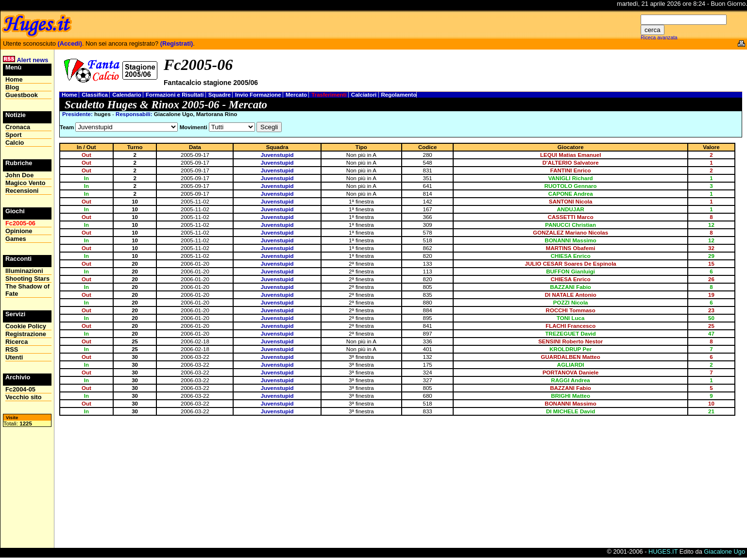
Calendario (127, 95)
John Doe (19, 175)
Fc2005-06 (20, 223)
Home (70, 95)
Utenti (14, 357)
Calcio (15, 143)
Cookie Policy (26, 326)
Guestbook (22, 95)
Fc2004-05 (20, 389)
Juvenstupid (277, 155)
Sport (13, 135)
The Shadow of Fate (27, 290)
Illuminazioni (24, 271)
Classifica (95, 95)
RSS (12, 349)
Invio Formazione (259, 95)
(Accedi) (70, 43)
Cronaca (18, 127)
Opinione (19, 231)
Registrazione (26, 334)
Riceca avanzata (659, 38)
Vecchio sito (24, 397)
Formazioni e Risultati (176, 95)
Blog (12, 87)
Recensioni (22, 191)
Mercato (297, 95)
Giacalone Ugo (724, 552)
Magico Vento (25, 183)
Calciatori (365, 95)
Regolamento (399, 95)
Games (16, 239)
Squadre (220, 95)
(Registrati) (177, 43)
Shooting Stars (27, 279)
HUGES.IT (663, 552)
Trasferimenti (330, 95)
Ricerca (17, 342)
